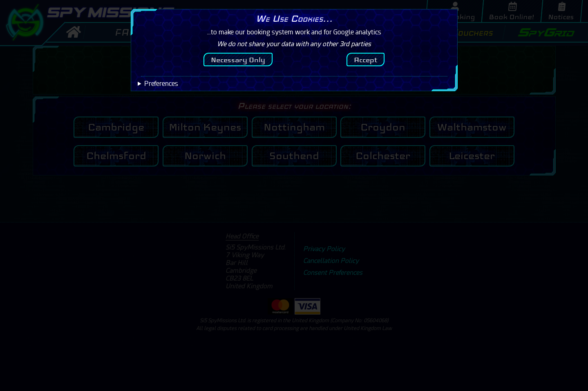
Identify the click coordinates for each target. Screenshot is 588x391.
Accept (366, 60)
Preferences (161, 84)
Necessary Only (238, 60)
